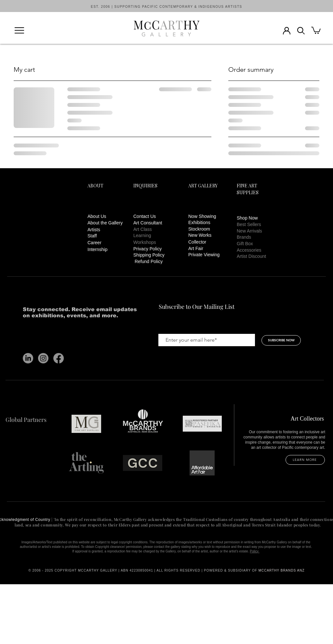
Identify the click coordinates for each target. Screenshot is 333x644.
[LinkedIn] (28, 358)
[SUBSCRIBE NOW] (281, 340)
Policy (254, 551)
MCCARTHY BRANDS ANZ (282, 570)
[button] (19, 30)
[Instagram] (43, 358)
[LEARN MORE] (305, 460)
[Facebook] (59, 358)
